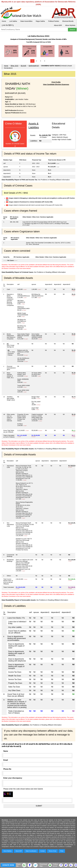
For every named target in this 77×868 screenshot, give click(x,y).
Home (4, 21)
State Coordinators (31, 851)
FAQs (62, 851)
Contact (43, 851)
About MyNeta (70, 25)
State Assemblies (26, 21)
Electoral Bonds (68, 21)
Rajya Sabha (40, 21)
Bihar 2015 (14, 66)
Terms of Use (53, 851)
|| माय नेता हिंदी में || (8, 25)
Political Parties (54, 21)
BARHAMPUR (34, 66)
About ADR (58, 25)
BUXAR (23, 66)
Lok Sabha (13, 21)
